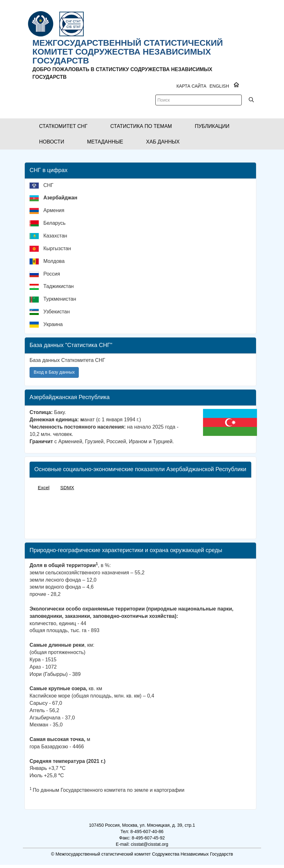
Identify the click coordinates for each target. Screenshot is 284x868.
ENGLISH (219, 86)
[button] (63, 126)
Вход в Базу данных (54, 372)
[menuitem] (143, 188)
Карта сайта (191, 86)
